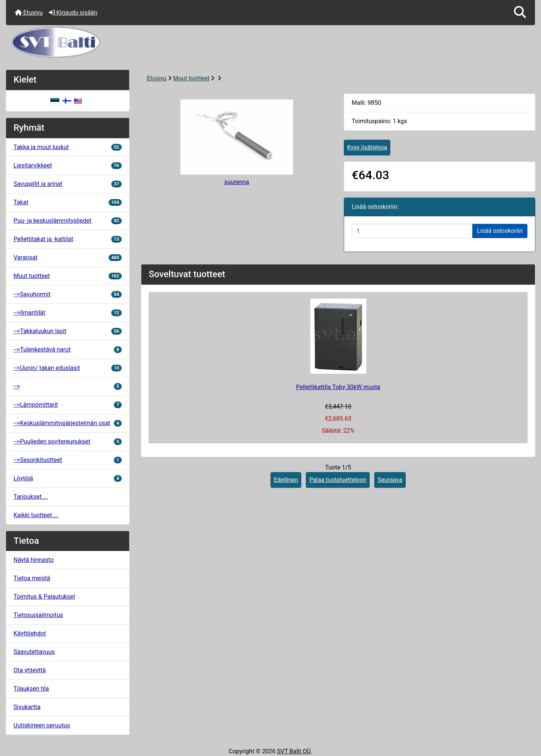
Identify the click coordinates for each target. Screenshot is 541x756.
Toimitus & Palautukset (44, 597)
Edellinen (286, 480)
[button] (520, 13)
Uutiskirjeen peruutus (42, 725)
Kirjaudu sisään (73, 13)
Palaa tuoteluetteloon (338, 480)
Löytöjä (68, 478)
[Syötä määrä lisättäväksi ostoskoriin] (412, 231)
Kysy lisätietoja (367, 147)
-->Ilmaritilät (68, 313)
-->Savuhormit (68, 294)
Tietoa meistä (32, 578)
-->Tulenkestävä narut (68, 349)
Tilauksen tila (31, 689)
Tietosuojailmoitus (38, 615)
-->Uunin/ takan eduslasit (68, 368)
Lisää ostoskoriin (500, 231)
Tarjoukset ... (31, 497)
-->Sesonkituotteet (68, 460)
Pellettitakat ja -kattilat (68, 239)
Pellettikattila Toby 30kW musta (338, 387)
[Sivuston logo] (270, 42)
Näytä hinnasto (34, 560)
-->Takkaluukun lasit (68, 331)
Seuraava (390, 480)
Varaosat (68, 257)
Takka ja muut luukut (68, 147)
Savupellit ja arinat (68, 184)
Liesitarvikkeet (68, 165)
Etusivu (29, 13)
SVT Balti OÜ (294, 751)
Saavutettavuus (34, 652)
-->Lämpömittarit (68, 405)
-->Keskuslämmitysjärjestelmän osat (68, 423)
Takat (68, 202)
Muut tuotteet (191, 78)
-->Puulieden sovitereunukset (68, 441)
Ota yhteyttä (30, 670)
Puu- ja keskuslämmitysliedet (68, 221)
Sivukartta (27, 707)
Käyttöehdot (30, 633)
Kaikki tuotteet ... (36, 515)
